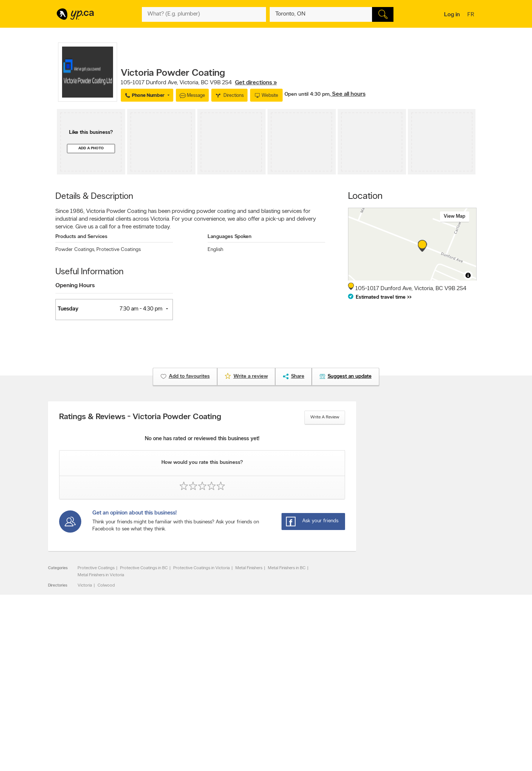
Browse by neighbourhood (256, 696)
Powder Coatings (75, 250)
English (215, 250)
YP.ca (138, 744)
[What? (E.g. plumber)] (204, 14)
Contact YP (158, 683)
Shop (247, 722)
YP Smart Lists (245, 715)
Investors (156, 696)
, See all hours (347, 94)
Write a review (325, 417)
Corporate (157, 702)
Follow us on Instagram (337, 702)
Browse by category (250, 683)
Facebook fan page (334, 696)
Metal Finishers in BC (287, 568)
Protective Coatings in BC (144, 568)
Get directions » (256, 83)
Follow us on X (329, 690)
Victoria (85, 585)
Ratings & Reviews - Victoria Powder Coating (140, 417)
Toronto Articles (246, 709)
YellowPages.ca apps (335, 683)
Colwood (106, 585)
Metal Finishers (249, 568)
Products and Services (81, 237)
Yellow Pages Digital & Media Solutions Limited (277, 744)
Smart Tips (241, 702)
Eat (234, 722)
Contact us (465, 653)
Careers (154, 690)
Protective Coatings (119, 250)
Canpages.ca (412, 690)
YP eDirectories (330, 709)
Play (261, 722)
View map (455, 216)
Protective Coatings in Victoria (202, 568)
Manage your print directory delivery (349, 721)
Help (151, 721)
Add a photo (91, 148)
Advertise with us (75, 683)
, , (199, 83)
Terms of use (159, 715)
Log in (452, 15)
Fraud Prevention (75, 696)
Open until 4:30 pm (307, 94)
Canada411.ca (413, 683)
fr (472, 15)
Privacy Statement (164, 709)
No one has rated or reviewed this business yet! (202, 439)
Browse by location (249, 690)
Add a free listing (75, 690)
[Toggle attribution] (468, 275)
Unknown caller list (333, 715)
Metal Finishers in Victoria (101, 575)
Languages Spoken (230, 237)
